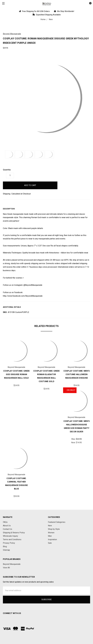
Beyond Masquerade (12, 564)
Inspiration (52, 539)
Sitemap (6, 550)
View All (6, 568)
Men (50, 536)
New (50, 526)
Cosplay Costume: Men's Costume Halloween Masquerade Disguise (77, 374)
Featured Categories (57, 522)
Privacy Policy (9, 543)
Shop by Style (54, 529)
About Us (7, 526)
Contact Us (8, 529)
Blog (5, 546)
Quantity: (7, 170)
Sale (50, 543)
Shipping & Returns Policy (14, 533)
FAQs (5, 522)
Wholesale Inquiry (10, 536)
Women (51, 533)
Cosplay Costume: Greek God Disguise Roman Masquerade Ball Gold (16, 374)
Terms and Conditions (12, 539)
